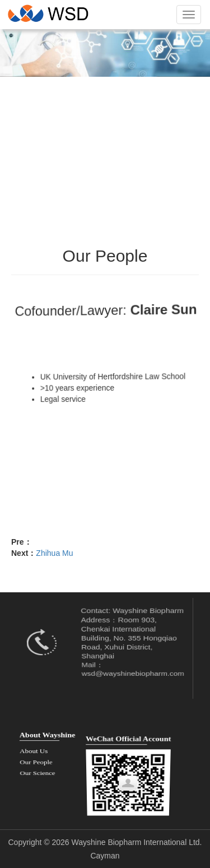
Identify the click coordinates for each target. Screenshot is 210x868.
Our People (36, 758)
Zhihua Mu (54, 553)
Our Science (38, 767)
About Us (34, 750)
